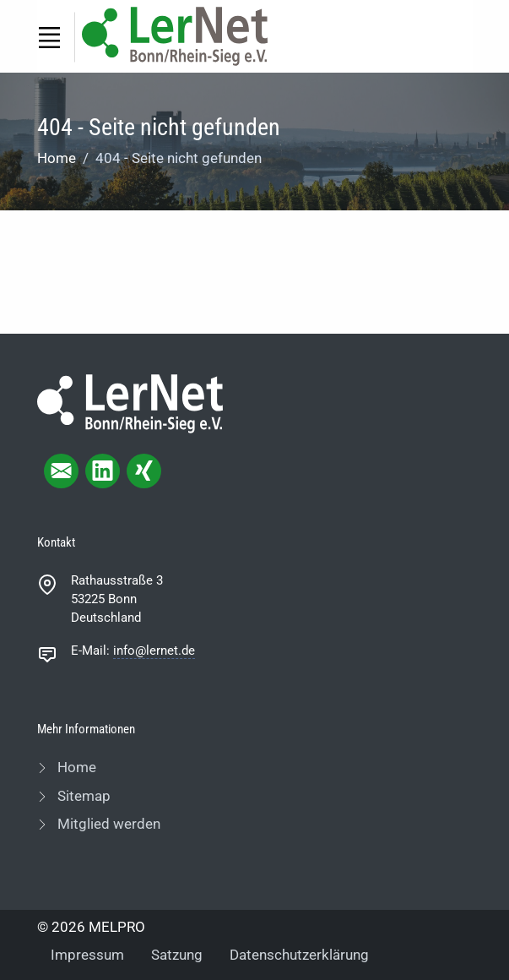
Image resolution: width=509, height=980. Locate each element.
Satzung (177, 955)
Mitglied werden (107, 824)
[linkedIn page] (103, 471)
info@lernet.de (154, 651)
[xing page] (144, 471)
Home (57, 158)
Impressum (87, 955)
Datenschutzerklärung (299, 955)
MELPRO (117, 927)
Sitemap (82, 796)
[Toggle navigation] (50, 37)
